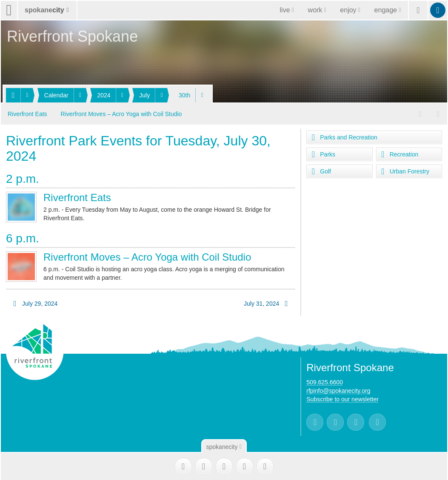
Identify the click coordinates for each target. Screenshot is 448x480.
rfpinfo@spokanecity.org (338, 390)
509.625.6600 (325, 381)
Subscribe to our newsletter (342, 398)
